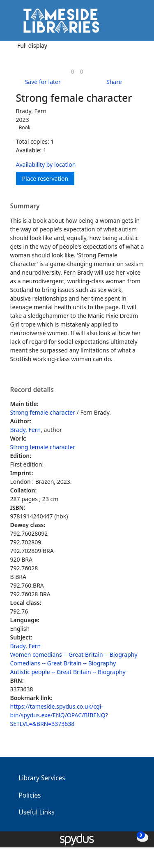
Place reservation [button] (48, 178)
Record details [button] (32, 390)
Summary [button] (25, 206)
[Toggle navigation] (135, 24)
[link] (72, 71)
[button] (125, 24)
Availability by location (46, 164)
